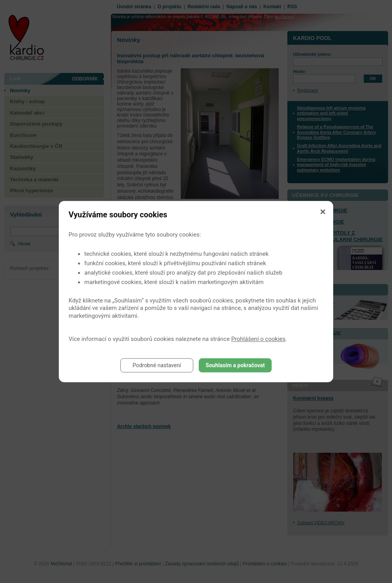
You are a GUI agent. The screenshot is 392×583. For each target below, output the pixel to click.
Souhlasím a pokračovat (235, 365)
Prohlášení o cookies (259, 339)
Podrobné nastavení (157, 365)
